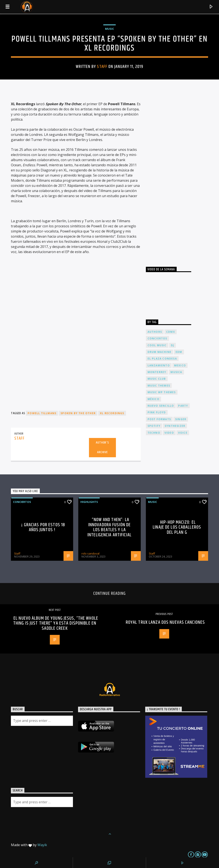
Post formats (159, 419)
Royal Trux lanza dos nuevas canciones (165, 622)
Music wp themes (162, 392)
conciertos (157, 338)
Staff (102, 67)
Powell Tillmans (42, 413)
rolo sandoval (90, 553)
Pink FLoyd (157, 412)
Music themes (159, 386)
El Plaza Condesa (162, 359)
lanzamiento (159, 365)
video (169, 433)
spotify (154, 426)
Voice (183, 433)
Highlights (89, 502)
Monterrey (157, 372)
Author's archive (102, 447)
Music (109, 29)
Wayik (42, 845)
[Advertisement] (178, 176)
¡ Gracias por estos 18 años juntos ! (43, 527)
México (153, 399)
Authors (155, 332)
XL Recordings (112, 413)
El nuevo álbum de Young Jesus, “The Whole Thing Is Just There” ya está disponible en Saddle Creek (56, 623)
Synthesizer (175, 426)
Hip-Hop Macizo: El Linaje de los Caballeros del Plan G (177, 527)
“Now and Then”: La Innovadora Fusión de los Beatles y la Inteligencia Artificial (109, 527)
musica (176, 372)
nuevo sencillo (161, 406)
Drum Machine (159, 352)
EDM (179, 352)
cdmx (171, 332)
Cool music (157, 345)
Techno (154, 433)
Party (183, 406)
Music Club (157, 379)
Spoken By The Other (78, 413)
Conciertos (22, 502)
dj (172, 345)
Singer (181, 419)
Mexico (180, 365)
